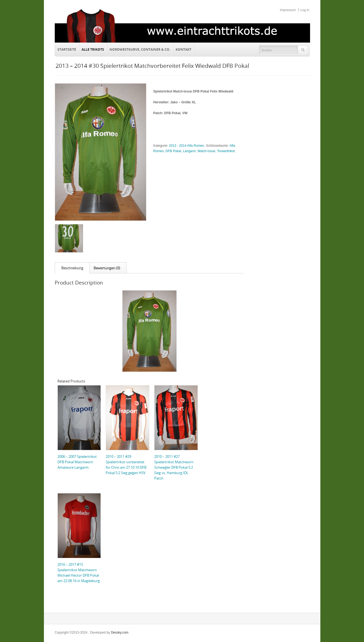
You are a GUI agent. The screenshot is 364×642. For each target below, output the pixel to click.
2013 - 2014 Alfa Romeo (187, 146)
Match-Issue (206, 151)
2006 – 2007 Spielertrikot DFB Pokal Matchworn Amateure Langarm (77, 462)
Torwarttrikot (226, 151)
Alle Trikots (93, 49)
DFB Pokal (173, 151)
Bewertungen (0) (107, 268)
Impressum (288, 10)
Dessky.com (120, 633)
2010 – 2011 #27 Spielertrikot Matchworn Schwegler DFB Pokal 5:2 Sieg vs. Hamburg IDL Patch (174, 467)
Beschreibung (72, 268)
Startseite (67, 49)
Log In (305, 10)
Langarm (189, 151)
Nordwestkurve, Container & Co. (140, 49)
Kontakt (182, 49)
